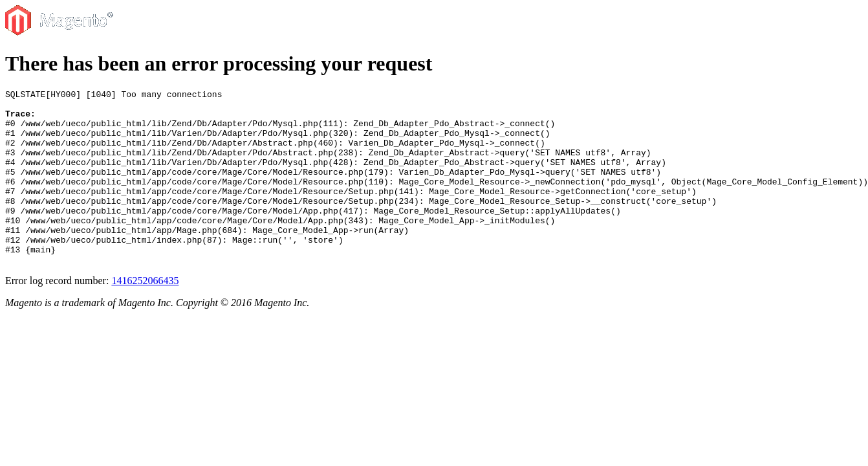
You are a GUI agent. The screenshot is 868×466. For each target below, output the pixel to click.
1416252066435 (145, 316)
